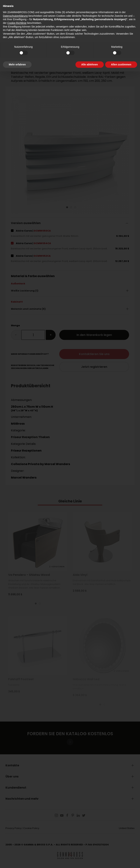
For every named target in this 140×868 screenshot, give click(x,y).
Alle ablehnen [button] (90, 64)
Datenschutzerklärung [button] (15, 16)
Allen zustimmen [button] (121, 64)
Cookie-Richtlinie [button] (17, 23)
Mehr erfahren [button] (17, 64)
